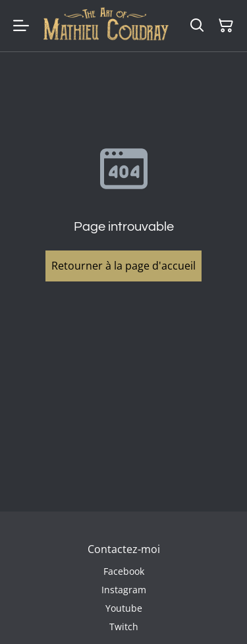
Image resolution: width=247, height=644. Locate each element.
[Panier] (226, 26)
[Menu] (21, 26)
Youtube (124, 608)
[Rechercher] (197, 26)
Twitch (124, 627)
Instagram (124, 590)
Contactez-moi (124, 549)
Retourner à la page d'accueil (123, 266)
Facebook (124, 571)
